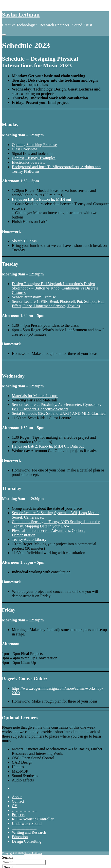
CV (15, 806)
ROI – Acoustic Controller (33, 819)
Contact (18, 801)
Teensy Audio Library (29, 539)
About (17, 797)
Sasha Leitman (21, 15)
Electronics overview (29, 162)
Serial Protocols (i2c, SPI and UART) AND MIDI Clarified (59, 413)
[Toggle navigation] (4, 35)
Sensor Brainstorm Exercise (34, 297)
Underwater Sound (27, 823)
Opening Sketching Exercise (34, 145)
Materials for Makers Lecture (35, 396)
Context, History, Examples (34, 158)
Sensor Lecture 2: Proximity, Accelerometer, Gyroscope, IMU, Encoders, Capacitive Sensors (56, 407)
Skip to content (14, 4)
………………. (24, 810)
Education (20, 837)
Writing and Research (29, 832)
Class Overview (24, 149)
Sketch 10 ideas (24, 241)
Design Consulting (27, 841)
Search (7, 857)
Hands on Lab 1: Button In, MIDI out (41, 199)
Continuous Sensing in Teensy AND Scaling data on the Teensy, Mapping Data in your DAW (56, 524)
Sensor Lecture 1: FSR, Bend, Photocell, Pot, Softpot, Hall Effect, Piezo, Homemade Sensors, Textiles (58, 304)
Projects (18, 815)
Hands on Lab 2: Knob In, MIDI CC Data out (48, 446)
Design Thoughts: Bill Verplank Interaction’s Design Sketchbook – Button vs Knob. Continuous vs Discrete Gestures (55, 288)
